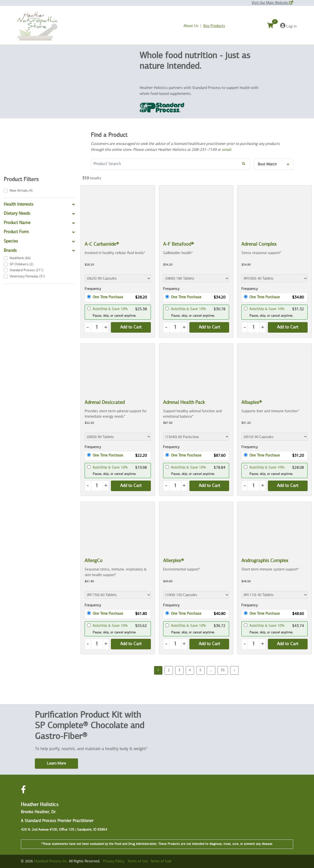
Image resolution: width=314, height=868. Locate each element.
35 (223, 670)
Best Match (274, 164)
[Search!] (244, 164)
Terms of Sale (161, 861)
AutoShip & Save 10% (110, 309)
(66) (20, 258)
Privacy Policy (114, 861)
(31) (27, 276)
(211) (26, 270)
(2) (21, 264)
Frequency (93, 289)
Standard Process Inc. (51, 861)
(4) (21, 191)
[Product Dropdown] (118, 278)
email (227, 150)
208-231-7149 (204, 150)
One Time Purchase (108, 297)
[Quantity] (97, 327)
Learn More (56, 764)
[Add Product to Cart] (131, 327)
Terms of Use (138, 861)
